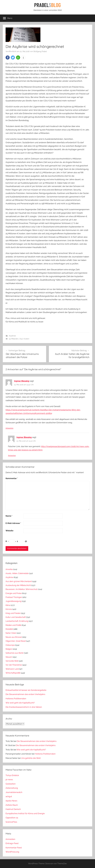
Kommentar (12, 478)
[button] (8, 58)
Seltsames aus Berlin (15, 653)
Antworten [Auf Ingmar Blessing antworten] (9, 428)
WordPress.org (12, 852)
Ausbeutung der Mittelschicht (18, 585)
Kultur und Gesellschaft (16, 617)
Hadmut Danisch (13, 809)
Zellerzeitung (12, 788)
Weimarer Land (12, 669)
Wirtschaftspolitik (13, 673)
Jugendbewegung (13, 601)
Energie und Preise (14, 593)
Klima (8, 605)
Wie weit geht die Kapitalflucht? (20, 703)
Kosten (26, 339)
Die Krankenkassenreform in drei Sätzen (24, 707)
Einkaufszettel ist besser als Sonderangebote (26, 690)
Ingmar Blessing (22, 381)
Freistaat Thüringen (14, 597)
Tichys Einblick (12, 775)
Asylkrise (12, 336)
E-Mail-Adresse (13, 523)
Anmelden (10, 839)
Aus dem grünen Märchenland (19, 581)
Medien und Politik (13, 625)
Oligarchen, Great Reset (16, 641)
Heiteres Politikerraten (16, 699)
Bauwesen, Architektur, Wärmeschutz (22, 589)
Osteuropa (10, 645)
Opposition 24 (12, 818)
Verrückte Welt (12, 661)
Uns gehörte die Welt (31, 758)
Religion (9, 649)
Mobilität (9, 629)
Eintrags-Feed (12, 843)
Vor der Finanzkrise (14, 665)
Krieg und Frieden (13, 613)
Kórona (9, 609)
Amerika (9, 569)
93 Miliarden (14, 339)
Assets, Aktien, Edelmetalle (17, 573)
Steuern (9, 657)
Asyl (21, 339)
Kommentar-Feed (14, 848)
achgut (9, 796)
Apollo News (11, 801)
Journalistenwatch (14, 792)
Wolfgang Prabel (40, 51)
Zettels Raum (12, 805)
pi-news (9, 780)
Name (9, 516)
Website (9, 531)
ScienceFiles (11, 822)
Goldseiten (11, 784)
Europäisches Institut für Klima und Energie (25, 813)
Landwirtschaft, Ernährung (17, 621)
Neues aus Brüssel (14, 637)
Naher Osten (11, 633)
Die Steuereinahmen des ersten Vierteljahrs (25, 694)
